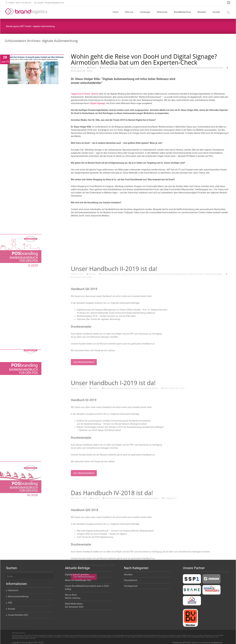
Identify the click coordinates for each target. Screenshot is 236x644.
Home (116, 15)
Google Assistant (176, 68)
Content (124, 68)
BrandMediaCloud (182, 15)
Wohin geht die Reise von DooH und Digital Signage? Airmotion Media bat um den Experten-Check (144, 60)
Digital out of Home (136, 68)
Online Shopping (196, 68)
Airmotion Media (108, 68)
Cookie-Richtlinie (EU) (18, 615)
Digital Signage (98, 104)
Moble (186, 68)
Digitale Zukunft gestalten (77, 575)
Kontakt (216, 15)
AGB (10, 603)
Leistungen (145, 15)
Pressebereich (131, 580)
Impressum (13, 590)
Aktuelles (202, 15)
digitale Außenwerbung (154, 68)
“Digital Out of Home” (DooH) (84, 94)
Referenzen (162, 15)
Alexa (118, 68)
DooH (166, 68)
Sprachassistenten (210, 68)
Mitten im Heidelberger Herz (78, 580)
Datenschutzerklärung (18, 596)
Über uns (129, 15)
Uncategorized (131, 586)
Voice (221, 68)
